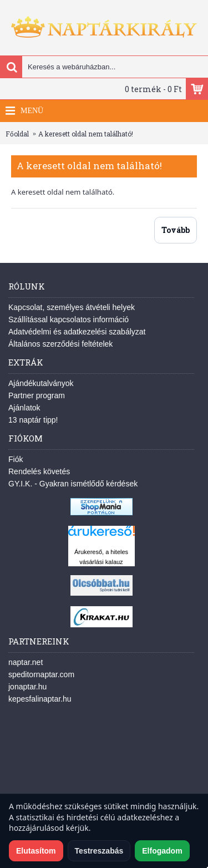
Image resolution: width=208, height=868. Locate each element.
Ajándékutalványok (41, 383)
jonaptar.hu (27, 687)
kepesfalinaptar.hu (40, 699)
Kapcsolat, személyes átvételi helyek (72, 307)
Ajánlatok (24, 408)
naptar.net (26, 662)
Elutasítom (36, 851)
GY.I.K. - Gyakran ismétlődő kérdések (73, 484)
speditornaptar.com (41, 674)
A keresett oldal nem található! (86, 134)
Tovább (176, 230)
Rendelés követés (39, 471)
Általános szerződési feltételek (60, 344)
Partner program (37, 395)
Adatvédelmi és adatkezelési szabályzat (77, 332)
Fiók (16, 459)
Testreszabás (99, 851)
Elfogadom (162, 851)
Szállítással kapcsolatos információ (69, 319)
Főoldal (17, 134)
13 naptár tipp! (33, 420)
